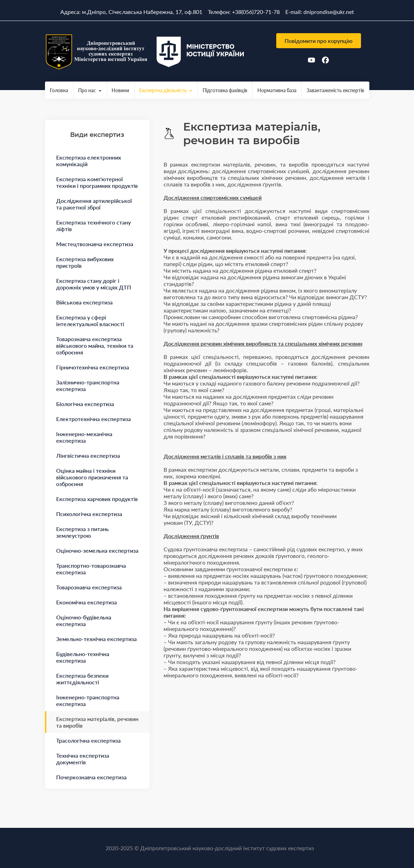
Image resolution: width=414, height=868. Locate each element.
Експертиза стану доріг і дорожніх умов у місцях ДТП (94, 284)
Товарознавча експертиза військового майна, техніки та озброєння (95, 345)
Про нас (87, 90)
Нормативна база (277, 90)
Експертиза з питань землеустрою (82, 532)
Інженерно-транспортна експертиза (88, 700)
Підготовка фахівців (225, 90)
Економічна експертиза (86, 602)
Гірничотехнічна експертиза (93, 367)
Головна (59, 90)
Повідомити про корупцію (319, 41)
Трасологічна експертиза (88, 740)
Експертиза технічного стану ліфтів (93, 226)
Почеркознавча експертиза (91, 777)
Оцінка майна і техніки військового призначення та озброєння (92, 477)
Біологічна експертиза (85, 404)
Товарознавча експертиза (89, 587)
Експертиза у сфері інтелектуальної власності (90, 321)
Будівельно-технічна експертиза (83, 657)
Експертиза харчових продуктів (97, 499)
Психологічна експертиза (89, 514)
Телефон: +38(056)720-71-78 (244, 12)
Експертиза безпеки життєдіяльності (82, 679)
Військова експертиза (84, 302)
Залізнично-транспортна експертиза (88, 385)
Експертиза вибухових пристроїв (85, 262)
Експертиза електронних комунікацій (89, 161)
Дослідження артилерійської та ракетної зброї (94, 204)
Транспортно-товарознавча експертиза (91, 569)
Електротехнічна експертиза (93, 419)
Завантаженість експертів (335, 90)
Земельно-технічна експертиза (96, 639)
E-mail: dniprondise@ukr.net (320, 12)
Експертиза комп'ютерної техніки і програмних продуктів (97, 182)
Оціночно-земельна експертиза (97, 550)
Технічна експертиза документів (83, 759)
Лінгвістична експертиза (88, 455)
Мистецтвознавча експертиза (95, 244)
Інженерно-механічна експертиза (84, 437)
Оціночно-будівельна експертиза (84, 620)
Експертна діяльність (163, 90)
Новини (120, 90)
